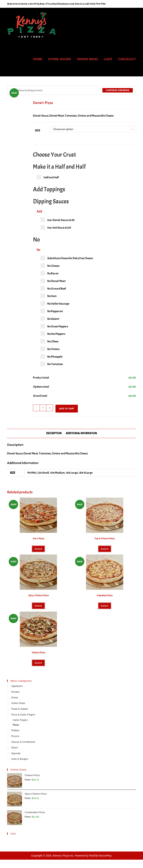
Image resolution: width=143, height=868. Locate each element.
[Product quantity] (43, 408)
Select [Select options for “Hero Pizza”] (38, 549)
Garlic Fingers (20, 720)
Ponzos (15, 736)
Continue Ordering (118, 90)
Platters (15, 730)
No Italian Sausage (55, 303)
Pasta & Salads (19, 709)
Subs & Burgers (20, 759)
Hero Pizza (38, 538)
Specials (16, 753)
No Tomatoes (52, 364)
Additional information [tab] (81, 433)
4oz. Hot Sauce (56, 227)
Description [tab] (54, 433)
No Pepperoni (52, 311)
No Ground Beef (53, 288)
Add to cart (67, 409)
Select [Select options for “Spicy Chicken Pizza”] (38, 606)
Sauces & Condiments (23, 742)
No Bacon (49, 273)
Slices (14, 748)
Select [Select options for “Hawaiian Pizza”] (105, 606)
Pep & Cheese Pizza (105, 538)
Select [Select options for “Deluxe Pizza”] (38, 663)
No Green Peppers (54, 326)
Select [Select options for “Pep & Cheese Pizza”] (105, 549)
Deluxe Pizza (38, 652)
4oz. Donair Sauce (58, 220)
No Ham (49, 296)
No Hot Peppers (53, 334)
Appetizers (17, 686)
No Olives (49, 341)
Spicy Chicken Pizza (38, 595)
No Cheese (50, 266)
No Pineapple (51, 356)
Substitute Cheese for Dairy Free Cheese (67, 258)
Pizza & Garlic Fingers (23, 715)
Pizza (16, 725)
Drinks (15, 698)
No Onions (50, 349)
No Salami (50, 319)
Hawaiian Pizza (105, 595)
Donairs (15, 692)
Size (37, 131)
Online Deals (18, 703)
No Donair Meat (53, 281)
